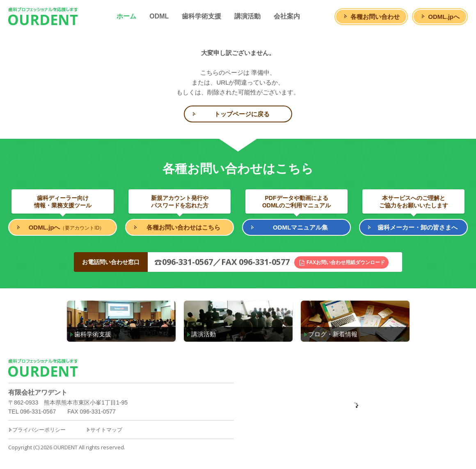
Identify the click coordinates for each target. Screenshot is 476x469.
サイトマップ (104, 430)
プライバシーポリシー (37, 430)
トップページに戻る (242, 114)
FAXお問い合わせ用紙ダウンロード (346, 262)
